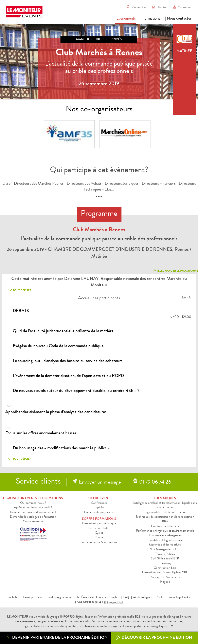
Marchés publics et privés (165, 545)
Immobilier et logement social (165, 540)
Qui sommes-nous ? (33, 503)
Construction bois (165, 568)
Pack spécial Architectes (165, 577)
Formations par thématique (99, 524)
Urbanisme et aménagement (165, 536)
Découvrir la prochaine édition (154, 638)
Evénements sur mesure (99, 512)
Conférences (99, 503)
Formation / (103, 597)
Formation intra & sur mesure (99, 542)
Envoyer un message (100, 483)
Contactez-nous (33, 522)
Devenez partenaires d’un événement (33, 512)
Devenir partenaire (32, 597)
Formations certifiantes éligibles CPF (165, 573)
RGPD (159, 597)
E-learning (165, 563)
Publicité (13, 597)
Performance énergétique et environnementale (165, 531)
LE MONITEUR (18, 617)
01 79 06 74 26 (155, 483)
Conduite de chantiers (165, 526)
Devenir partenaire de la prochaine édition (57, 638)
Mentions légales (142, 597)
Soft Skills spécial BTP (165, 559)
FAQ (126, 597)
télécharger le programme (175, 270)
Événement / (88, 597)
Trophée (115, 597)
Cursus (99, 538)
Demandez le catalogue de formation (33, 517)
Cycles (99, 533)
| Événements (125, 19)
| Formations (150, 19)
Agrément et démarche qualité (33, 508)
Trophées (99, 508)
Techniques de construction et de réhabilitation (165, 517)
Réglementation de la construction (165, 512)
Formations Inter (99, 528)
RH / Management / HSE (165, 550)
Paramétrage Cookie (179, 597)
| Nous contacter (178, 19)
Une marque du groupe (91, 602)
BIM (165, 522)
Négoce (165, 582)
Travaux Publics (165, 554)
